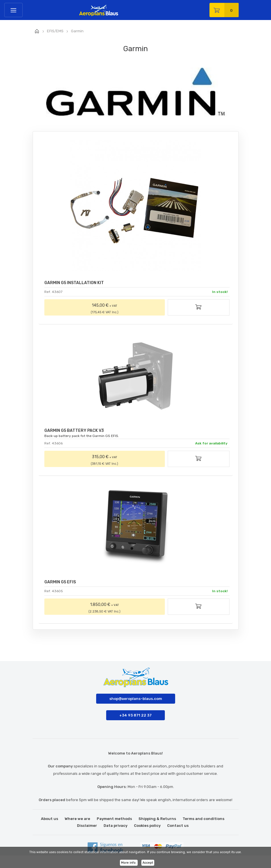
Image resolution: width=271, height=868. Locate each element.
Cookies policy (147, 826)
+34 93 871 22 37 (135, 715)
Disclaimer (87, 826)
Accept (148, 863)
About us (50, 819)
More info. (129, 863)
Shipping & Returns (157, 819)
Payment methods (114, 819)
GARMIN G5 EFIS (60, 582)
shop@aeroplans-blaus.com (136, 699)
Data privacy (115, 826)
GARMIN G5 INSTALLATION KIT (74, 283)
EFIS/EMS (55, 31)
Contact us (178, 826)
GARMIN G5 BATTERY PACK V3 (74, 431)
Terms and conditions (203, 819)
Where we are (77, 819)
